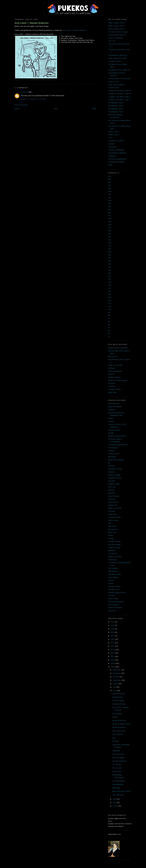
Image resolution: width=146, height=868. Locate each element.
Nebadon (112, 410)
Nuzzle (111, 583)
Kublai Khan (117, 771)
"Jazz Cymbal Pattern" (117, 85)
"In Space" (112, 156)
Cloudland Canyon (115, 469)
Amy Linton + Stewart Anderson (74, 30)
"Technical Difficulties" (116, 150)
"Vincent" (111, 144)
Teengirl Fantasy (114, 389)
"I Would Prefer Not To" (117, 35)
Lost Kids (112, 511)
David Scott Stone (119, 720)
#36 (109, 231)
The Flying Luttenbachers (118, 445)
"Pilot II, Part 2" (114, 132)
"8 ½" (110, 138)
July (115, 687)
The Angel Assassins (116, 602)
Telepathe (116, 751)
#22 (109, 273)
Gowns (111, 580)
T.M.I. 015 (112, 487)
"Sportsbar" (112, 147)
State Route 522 (119, 694)
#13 (109, 300)
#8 (109, 315)
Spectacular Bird (114, 574)
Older (94, 109)
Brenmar (111, 493)
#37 (109, 228)
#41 (109, 216)
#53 (109, 179)
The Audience (118, 734)
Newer (17, 109)
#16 (109, 291)
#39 (109, 222)
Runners (111, 451)
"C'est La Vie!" (113, 82)
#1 (109, 337)
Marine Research (119, 727)
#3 (109, 331)
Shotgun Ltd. (113, 505)
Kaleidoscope (117, 697)
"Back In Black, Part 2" (117, 26)
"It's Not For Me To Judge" (118, 32)
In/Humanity (117, 714)
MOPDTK (112, 550)
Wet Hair (111, 466)
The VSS (111, 481)
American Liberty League (118, 380)
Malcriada (116, 788)
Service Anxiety (118, 701)
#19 (109, 282)
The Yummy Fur (118, 754)
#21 (109, 276)
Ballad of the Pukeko (116, 460)
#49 (109, 191)
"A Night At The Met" (116, 141)
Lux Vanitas (117, 764)
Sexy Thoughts (114, 496)
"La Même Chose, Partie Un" (119, 70)
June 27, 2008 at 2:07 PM (33, 99)
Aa (109, 463)
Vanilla (111, 418)
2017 (113, 636)
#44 (109, 206)
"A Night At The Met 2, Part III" (120, 94)
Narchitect (112, 457)
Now (56, 109)
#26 (109, 261)
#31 (109, 246)
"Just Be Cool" (114, 88)
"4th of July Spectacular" (117, 159)
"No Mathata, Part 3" (116, 106)
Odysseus (112, 499)
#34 (109, 237)
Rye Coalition (113, 605)
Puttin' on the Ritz (115, 508)
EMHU (111, 535)
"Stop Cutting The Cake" (117, 58)
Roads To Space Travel (121, 724)
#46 (109, 200)
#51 (109, 185)
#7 (109, 318)
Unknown (24, 92)
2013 (113, 650)
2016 (113, 639)
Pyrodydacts (113, 529)
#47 (109, 197)
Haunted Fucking (115, 478)
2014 (113, 646)
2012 (113, 653)
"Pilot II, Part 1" (114, 135)
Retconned (112, 526)
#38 (109, 225)
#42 (109, 213)
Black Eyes (112, 560)
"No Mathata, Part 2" (116, 109)
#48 (109, 194)
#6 (109, 321)
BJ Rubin (112, 368)
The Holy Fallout (119, 781)
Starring (111, 490)
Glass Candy (113, 599)
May (115, 799)
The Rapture (113, 448)
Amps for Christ (114, 548)
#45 (109, 204)
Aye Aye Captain (114, 545)
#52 (109, 182)
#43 (109, 210)
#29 (109, 252)
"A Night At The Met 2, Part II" (119, 97)
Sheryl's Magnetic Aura (117, 593)
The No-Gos (113, 554)
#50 (109, 188)
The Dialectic (113, 568)
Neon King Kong (119, 731)
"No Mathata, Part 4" (116, 103)
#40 (109, 219)
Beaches (111, 472)
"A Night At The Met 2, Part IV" (120, 91)
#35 (109, 234)
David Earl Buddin (115, 371)
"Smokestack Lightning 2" (118, 55)
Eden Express (113, 502)
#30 (109, 249)
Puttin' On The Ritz (115, 365)
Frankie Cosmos (114, 377)
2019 (113, 629)
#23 (109, 270)
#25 (109, 264)
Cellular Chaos (114, 454)
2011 (113, 656)
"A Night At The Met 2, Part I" (119, 100)
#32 (109, 243)
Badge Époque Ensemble (118, 348)
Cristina (111, 421)
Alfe (109, 523)
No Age (111, 433)
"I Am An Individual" (116, 38)
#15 (109, 294)
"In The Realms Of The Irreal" (119, 79)
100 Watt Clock (114, 589)
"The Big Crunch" (115, 61)
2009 (113, 663)
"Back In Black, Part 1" (117, 29)
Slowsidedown (118, 784)
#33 (109, 240)
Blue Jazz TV (113, 356)
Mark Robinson (114, 404)
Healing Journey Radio (117, 436)
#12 (109, 303)
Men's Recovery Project (121, 791)
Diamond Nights (118, 758)
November (117, 673)
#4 (109, 327)
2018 (113, 632)
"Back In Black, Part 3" (117, 23)
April (115, 803)
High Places (113, 571)
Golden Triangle (114, 475)
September (117, 680)
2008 (113, 667)
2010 (113, 660)
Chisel (115, 717)
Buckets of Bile (114, 484)
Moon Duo (112, 532)
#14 (109, 297)
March (115, 806)
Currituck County (119, 704)
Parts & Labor (113, 520)
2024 (113, 622)
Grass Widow (113, 577)
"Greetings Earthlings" (116, 162)
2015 (113, 643)
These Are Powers (115, 608)
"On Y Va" (112, 41)
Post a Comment (21, 105)
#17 (109, 288)
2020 (113, 625)
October (116, 677)
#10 (109, 309)
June (115, 691)
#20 (109, 279)
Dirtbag (111, 538)
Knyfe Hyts (112, 392)
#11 (109, 306)
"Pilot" (110, 165)
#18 (109, 285)
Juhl (114, 738)
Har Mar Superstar (119, 761)
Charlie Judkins (114, 430)
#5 (109, 325)
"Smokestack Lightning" (117, 153)
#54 (109, 176)
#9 (109, 312)
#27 (109, 258)
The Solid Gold (118, 795)
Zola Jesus (112, 611)
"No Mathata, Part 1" (116, 112)
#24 (109, 267)
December (117, 670)
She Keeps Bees (114, 517)
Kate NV (111, 374)
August (116, 684)
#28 (109, 255)
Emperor (116, 741)
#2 (109, 334)
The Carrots (117, 768)
